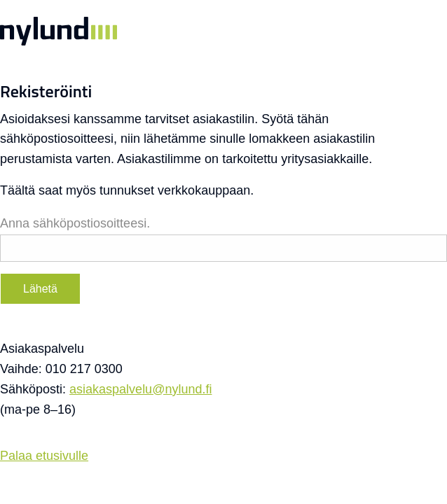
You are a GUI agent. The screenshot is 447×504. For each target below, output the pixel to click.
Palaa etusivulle (44, 456)
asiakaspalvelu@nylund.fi (140, 389)
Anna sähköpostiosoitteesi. (75, 223)
